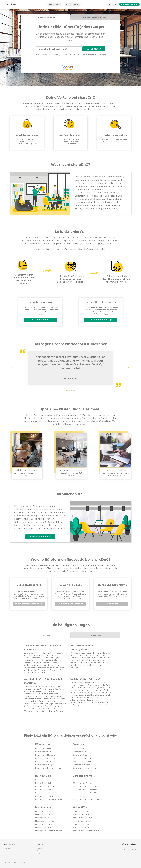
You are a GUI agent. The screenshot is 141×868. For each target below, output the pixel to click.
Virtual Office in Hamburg (83, 821)
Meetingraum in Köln (43, 811)
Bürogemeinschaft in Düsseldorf (85, 793)
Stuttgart (103, 55)
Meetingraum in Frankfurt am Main (49, 831)
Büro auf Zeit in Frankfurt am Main (48, 799)
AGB (14, 862)
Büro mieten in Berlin (43, 752)
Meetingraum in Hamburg (45, 821)
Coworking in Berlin (80, 752)
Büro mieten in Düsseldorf (45, 762)
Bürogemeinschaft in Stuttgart (85, 796)
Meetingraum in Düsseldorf (46, 824)
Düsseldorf (74, 55)
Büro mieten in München (45, 755)
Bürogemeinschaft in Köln (83, 780)
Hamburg (57, 55)
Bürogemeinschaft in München (85, 786)
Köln (65, 55)
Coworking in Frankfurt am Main (85, 768)
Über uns (7, 848)
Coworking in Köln (80, 748)
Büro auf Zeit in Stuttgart (45, 796)
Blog (38, 851)
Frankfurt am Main (89, 55)
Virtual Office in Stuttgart (82, 828)
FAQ (38, 853)
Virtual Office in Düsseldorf (83, 824)
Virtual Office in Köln (81, 811)
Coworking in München (82, 755)
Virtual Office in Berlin (81, 814)
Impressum (7, 862)
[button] (128, 368)
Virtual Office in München (83, 818)
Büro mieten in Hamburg (45, 758)
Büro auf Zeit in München (45, 786)
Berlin (37, 55)
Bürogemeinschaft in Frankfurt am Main (88, 799)
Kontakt (40, 848)
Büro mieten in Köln (43, 748)
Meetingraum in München (45, 818)
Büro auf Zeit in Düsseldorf (46, 793)
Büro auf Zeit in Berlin (44, 783)
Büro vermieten (73, 4)
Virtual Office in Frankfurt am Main (86, 831)
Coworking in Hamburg (82, 758)
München (46, 55)
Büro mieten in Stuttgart (45, 765)
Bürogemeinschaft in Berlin (83, 783)
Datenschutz (22, 862)
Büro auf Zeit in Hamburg (45, 790)
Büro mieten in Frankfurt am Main (48, 768)
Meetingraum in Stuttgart (45, 828)
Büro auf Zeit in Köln (43, 780)
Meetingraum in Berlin (44, 814)
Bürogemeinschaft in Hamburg (85, 790)
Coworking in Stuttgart (82, 765)
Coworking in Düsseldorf (82, 762)
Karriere (6, 851)
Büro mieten (54, 4)
